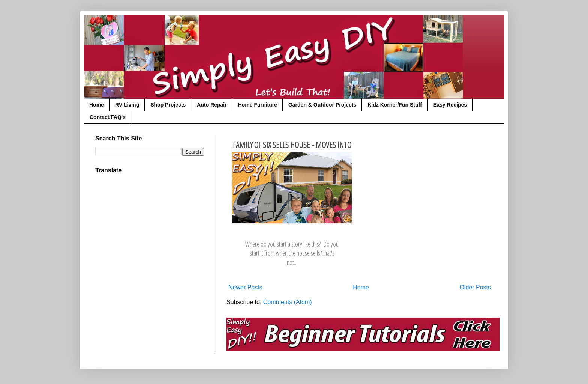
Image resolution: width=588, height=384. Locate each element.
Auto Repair (212, 105)
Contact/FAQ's (108, 117)
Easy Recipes (450, 105)
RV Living (127, 105)
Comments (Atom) (288, 302)
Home (97, 105)
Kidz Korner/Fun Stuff (395, 105)
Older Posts (475, 287)
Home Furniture (258, 105)
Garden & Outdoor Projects (322, 105)
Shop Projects (168, 105)
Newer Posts (245, 287)
